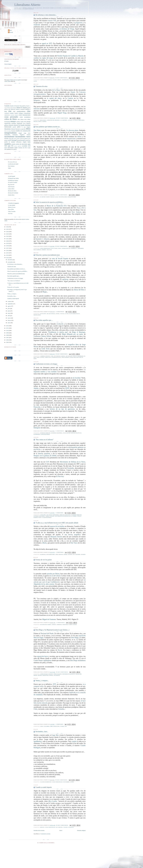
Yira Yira (10, 214)
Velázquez (57, 675)
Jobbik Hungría (50, 516)
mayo (9, 313)
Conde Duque (44, 674)
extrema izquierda (57, 433)
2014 (8, 255)
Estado (70, 554)
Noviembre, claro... (42, 732)
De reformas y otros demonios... (46, 15)
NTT (54, 684)
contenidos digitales (14, 115)
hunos (79, 137)
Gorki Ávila (46, 349)
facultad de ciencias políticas (72, 433)
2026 (8, 227)
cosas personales (45, 248)
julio (9, 309)
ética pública (14, 149)
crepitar (74, 741)
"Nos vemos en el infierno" (44, 440)
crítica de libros (11, 119)
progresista (79, 23)
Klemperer (37, 428)
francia (28, 123)
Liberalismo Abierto (27, 5)
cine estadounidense (19, 111)
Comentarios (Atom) (45, 834)
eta (74, 554)
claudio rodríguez (46, 782)
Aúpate (36, 388)
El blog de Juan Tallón (13, 178)
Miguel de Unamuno (49, 619)
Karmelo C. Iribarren (42, 239)
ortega (10, 139)
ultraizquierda (45, 434)
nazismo (78, 554)
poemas (44, 250)
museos (29, 135)
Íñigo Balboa (58, 674)
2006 (8, 340)
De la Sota (54, 248)
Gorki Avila (48, 357)
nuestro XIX (52, 21)
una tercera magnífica (73, 535)
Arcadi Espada (11, 176)
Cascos (62, 314)
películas (22, 139)
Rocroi (60, 650)
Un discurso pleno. (73, 130)
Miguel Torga (62, 113)
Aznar (57, 314)
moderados (66, 80)
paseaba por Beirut (53, 574)
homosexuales (57, 357)
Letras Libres (11, 189)
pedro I (18, 139)
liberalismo (8, 129)
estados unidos (20, 122)
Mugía (45, 292)
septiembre (10, 304)
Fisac (60, 248)
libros (28, 129)
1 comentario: (60, 513)
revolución (60, 324)
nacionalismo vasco (23, 136)
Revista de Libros (12, 191)
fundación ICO (66, 248)
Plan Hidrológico (75, 314)
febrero (10, 320)
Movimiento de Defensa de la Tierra (73, 462)
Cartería (70, 98)
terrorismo (11, 148)
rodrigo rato (38, 518)
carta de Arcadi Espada (60, 259)
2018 (8, 246)
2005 (8, 342)
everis (62, 726)
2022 (8, 236)
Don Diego (75, 638)
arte (9, 109)
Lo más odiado (12, 205)
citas (29, 111)
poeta (29, 139)
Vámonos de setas (41, 86)
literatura (13, 131)
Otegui (79, 516)
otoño (72, 782)
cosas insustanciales (25, 115)
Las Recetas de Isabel (13, 164)
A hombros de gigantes (13, 203)
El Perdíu (11, 32)
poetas (6, 140)
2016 (8, 250)
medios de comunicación (23, 131)
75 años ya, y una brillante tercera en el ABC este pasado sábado (57, 523)
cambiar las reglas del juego (43, 58)
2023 (8, 234)
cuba (52, 356)
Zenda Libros (11, 195)
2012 (8, 326)
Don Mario (37, 130)
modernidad (7, 135)
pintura (26, 139)
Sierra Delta (11, 209)
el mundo (43, 197)
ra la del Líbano (55, 576)
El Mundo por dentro (13, 180)
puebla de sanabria (10, 142)
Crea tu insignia (8, 64)
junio (9, 311)
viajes (16, 148)
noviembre (66, 782)
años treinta (59, 554)
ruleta (17, 219)
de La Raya (56, 90)
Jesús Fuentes (11, 187)
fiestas (24, 124)
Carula (10, 30)
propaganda (37, 315)
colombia (47, 726)
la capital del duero (54, 98)
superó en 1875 (47, 43)
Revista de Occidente (13, 193)
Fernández (71, 468)
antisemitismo (51, 554)
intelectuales (8, 127)
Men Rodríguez (14, 108)
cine (10, 111)
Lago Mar (55, 735)
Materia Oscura (12, 207)
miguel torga (38, 121)
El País (67, 314)
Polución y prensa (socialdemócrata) (47, 255)
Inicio (61, 830)
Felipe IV (51, 674)
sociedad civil (26, 146)
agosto (9, 306)
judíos (19, 127)
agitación (43, 314)
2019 (8, 243)
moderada (37, 25)
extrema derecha (45, 433)
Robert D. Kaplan (22, 108)
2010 (8, 330)
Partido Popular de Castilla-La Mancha (70, 56)
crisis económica (25, 117)
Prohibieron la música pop (58, 332)
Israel (28, 106)
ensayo (13, 121)
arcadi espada (51, 314)
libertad (59, 625)
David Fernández (54, 515)
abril (9, 316)
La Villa (75, 120)
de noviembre (57, 526)
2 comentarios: (60, 312)
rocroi (40, 675)
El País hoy (60, 476)
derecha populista (44, 454)
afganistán (43, 625)
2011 (8, 328)
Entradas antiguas (81, 830)
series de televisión (22, 144)
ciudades (12, 113)
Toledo (65, 827)
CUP (47, 462)
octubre (10, 301)
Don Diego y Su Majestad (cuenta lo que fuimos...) (52, 630)
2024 (8, 232)
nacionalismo (63, 197)
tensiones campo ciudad (70, 625)
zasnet (44, 121)
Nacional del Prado (47, 633)
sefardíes (13, 144)
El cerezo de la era (12, 162)
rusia (29, 142)
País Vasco (74, 543)
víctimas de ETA (23, 148)
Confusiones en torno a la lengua (46, 364)
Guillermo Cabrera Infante (42, 336)
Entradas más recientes (39, 830)
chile (42, 726)
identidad (28, 125)
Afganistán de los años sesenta (44, 584)
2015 (8, 253)
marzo (9, 318)
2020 (8, 241)
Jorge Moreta (66, 357)
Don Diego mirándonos (78, 660)
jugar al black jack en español (14, 80)
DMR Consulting (55, 726)
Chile (35, 709)
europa (28, 122)
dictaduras (69, 356)
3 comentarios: (60, 431)
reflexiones (19, 142)
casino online (8, 81)
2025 (8, 229)
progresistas (73, 80)
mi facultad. (77, 378)
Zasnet (73, 92)
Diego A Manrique (78, 332)
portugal (14, 140)
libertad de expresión (20, 129)
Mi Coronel (60, 827)
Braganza (37, 100)
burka (49, 625)
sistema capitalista (18, 146)
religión (25, 142)
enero (9, 323)
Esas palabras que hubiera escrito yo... (48, 127)
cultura (22, 119)
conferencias (7, 115)
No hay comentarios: (62, 78)
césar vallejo (27, 119)
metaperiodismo (10, 133)
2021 (8, 239)
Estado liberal (57, 80)
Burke (45, 543)
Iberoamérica (23, 106)
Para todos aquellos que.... (44, 320)
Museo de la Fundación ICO (57, 206)
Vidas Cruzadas (12, 211)
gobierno (6, 125)
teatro (6, 148)
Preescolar (37, 407)
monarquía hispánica (69, 674)
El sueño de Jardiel (13, 182)
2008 (8, 335)
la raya (70, 120)
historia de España (19, 125)
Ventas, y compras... (42, 681)
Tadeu (9, 168)
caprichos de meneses (53, 120)
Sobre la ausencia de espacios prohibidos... (50, 202)
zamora (9, 149)
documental (7, 122)
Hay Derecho (11, 185)
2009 (8, 333)
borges (42, 827)
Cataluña (43, 515)
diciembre (10, 260)
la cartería (64, 120)
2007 (8, 338)
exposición (7, 123)
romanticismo (71, 139)
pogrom (83, 554)
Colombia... (62, 709)
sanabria (8, 144)
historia (11, 125)
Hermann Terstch (56, 537)
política (10, 140)
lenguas (29, 127)
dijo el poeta (53, 801)
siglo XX (49, 250)
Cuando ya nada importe (44, 787)
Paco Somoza (76, 212)
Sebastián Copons (48, 675)
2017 (8, 248)
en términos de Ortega (67, 29)
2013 (8, 258)
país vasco (14, 139)
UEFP (67, 388)
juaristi (14, 127)
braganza (43, 120)
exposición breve (42, 656)
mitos (29, 133)
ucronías (71, 827)
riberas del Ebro (79, 290)
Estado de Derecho (15, 106)
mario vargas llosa (52, 197)
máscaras (81, 120)
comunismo (27, 113)
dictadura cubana (60, 356)
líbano (54, 625)
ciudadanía (7, 113)
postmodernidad (21, 140)
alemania (43, 554)
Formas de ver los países (44, 560)
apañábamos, (38, 741)
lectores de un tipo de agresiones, (63, 409)
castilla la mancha (46, 80)
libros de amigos (8, 131)
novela (6, 138)
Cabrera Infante (45, 356)
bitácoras (13, 109)
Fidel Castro (40, 357)
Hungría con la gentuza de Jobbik (45, 456)
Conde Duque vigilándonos (43, 660)
